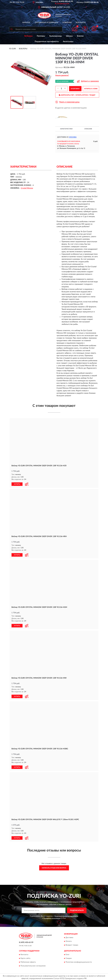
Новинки (67, 23)
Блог (68, 954)
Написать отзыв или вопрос (54, 867)
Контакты (81, 23)
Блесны (80, 36)
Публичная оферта (28, 961)
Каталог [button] (26, 23)
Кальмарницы (56, 36)
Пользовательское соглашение (33, 965)
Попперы (41, 36)
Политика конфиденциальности (79, 961)
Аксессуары (68, 42)
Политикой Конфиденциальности (66, 915)
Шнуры (69, 36)
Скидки (69, 957)
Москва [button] (73, 137)
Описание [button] (88, 129)
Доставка (69, 937)
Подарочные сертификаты (47, 42)
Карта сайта (25, 957)
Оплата (69, 940)
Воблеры (28, 36)
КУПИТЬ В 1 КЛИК (91, 89)
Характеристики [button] (66, 129)
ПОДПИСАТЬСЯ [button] (77, 909)
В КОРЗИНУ (75, 89)
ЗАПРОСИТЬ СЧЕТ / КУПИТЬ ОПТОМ (77, 95)
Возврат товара (72, 944)
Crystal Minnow (27, 188)
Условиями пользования (52, 917)
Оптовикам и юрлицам (46, 23)
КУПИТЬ (17, 484)
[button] (62, 3)
